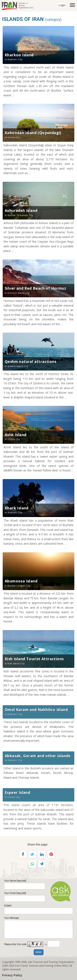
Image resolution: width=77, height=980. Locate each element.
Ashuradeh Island (21, 210)
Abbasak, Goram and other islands (38, 756)
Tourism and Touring (41, 966)
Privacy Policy (12, 975)
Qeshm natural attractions (30, 361)
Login (62, 5)
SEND (39, 952)
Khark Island (17, 508)
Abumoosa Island (21, 581)
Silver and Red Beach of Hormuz (35, 288)
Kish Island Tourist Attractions (34, 659)
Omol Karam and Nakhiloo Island (36, 710)
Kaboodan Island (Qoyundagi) (33, 133)
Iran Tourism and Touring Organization (51, 962)
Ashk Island (16, 435)
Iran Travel (21, 966)
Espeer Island (17, 792)
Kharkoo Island (19, 55)
